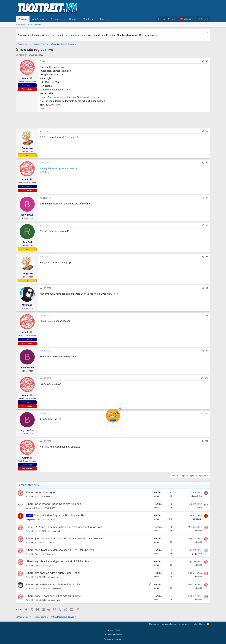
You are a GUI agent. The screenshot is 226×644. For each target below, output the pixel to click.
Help (195, 624)
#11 (207, 414)
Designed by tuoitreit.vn (113, 639)
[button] (46, 19)
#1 (207, 61)
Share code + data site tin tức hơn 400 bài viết (53, 585)
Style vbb (52, 520)
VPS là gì (45, 172)
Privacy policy (184, 624)
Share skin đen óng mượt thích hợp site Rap (60, 515)
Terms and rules (168, 624)
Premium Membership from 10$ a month (129, 35)
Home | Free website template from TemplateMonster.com (70, 97)
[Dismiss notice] (207, 33)
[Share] (203, 61)
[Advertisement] (153, 8)
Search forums (35, 25)
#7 (207, 288)
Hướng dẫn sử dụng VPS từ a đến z (59, 168)
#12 (207, 441)
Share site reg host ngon (40, 493)
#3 (207, 163)
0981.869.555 (115, 630)
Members (88, 19)
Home (202, 624)
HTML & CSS (50, 508)
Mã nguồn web (54, 531)
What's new (38, 19)
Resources (56, 19)
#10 (207, 378)
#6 (207, 257)
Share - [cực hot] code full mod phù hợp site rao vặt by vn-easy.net (65, 539)
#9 (207, 351)
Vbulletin (51, 543)
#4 (207, 198)
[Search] (203, 19)
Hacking (50, 497)
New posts (21, 25)
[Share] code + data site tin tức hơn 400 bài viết (54, 596)
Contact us (154, 624)
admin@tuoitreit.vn (115, 635)
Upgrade (74, 19)
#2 (207, 131)
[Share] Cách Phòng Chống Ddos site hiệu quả (53, 504)
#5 (207, 226)
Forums (23, 19)
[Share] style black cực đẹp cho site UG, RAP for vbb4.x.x (60, 550)
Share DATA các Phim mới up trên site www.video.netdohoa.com (64, 527)
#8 (207, 316)
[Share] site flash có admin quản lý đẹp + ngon (53, 573)
